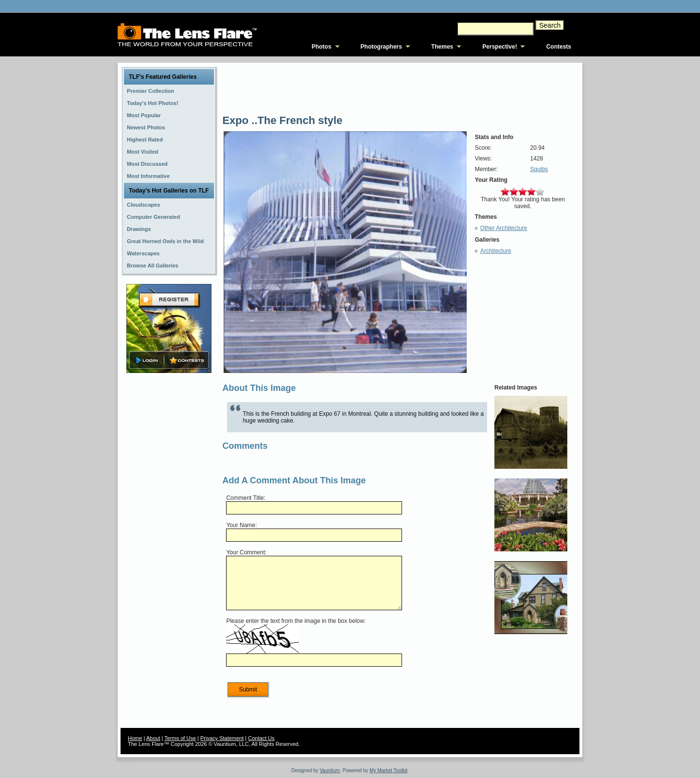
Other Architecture (504, 228)
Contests (559, 47)
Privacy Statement (222, 738)
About (153, 738)
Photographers (381, 47)
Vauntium (330, 770)
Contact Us (261, 738)
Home (135, 738)
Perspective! (499, 47)
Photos (322, 47)
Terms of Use (180, 738)
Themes (442, 47)
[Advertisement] (169, 529)
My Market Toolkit (388, 770)
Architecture (496, 251)
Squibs (539, 169)
